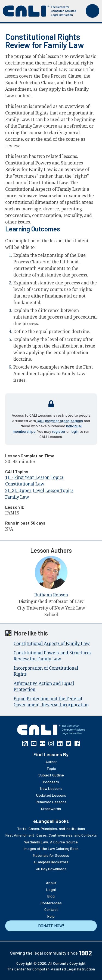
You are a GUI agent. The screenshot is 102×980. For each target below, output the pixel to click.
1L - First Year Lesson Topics (34, 477)
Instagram (51, 743)
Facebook (77, 743)
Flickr (42, 743)
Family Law (17, 497)
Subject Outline (51, 775)
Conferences (51, 903)
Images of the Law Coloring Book (51, 848)
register (59, 431)
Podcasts (51, 782)
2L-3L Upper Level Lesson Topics (39, 490)
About (51, 883)
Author (51, 762)
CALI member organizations (60, 421)
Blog (51, 896)
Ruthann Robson (51, 595)
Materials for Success (51, 855)
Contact (51, 909)
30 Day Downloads (51, 869)
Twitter (69, 743)
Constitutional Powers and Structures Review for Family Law (52, 656)
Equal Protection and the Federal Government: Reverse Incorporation (51, 702)
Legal (51, 889)
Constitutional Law (25, 484)
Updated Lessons (51, 795)
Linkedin (60, 743)
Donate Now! (51, 926)
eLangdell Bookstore (51, 862)
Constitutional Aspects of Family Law (52, 643)
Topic (51, 768)
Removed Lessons (51, 802)
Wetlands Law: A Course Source (51, 842)
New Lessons (51, 788)
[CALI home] (39, 11)
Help (51, 916)
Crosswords (51, 809)
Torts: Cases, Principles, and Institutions (51, 829)
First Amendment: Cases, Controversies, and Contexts (51, 835)
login (75, 431)
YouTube (34, 743)
